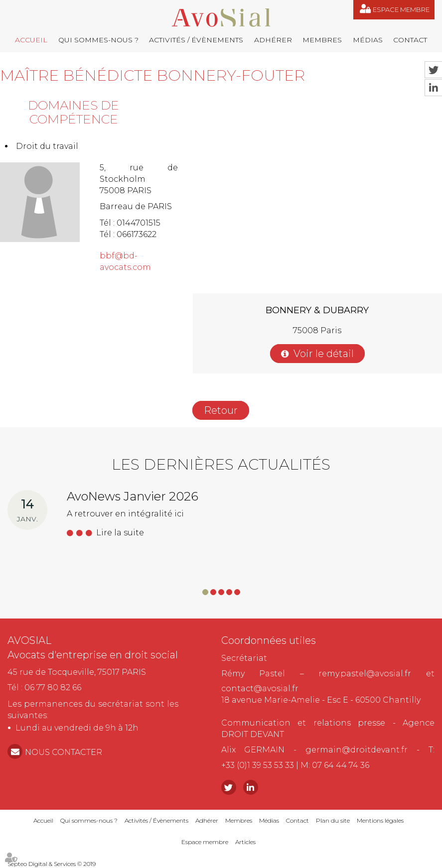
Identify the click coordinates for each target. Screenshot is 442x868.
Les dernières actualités (221, 464)
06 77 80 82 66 (53, 687)
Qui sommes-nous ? (98, 40)
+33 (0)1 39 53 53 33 (258, 765)
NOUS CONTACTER (64, 752)
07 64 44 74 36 (341, 765)
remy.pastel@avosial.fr (365, 674)
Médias (368, 40)
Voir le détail (324, 354)
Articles (245, 842)
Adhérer (273, 40)
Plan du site (333, 820)
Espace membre (401, 9)
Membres (322, 40)
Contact (410, 40)
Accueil (31, 40)
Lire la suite (120, 533)
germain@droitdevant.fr (357, 750)
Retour (221, 410)
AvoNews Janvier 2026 (133, 496)
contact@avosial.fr (260, 688)
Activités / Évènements (196, 40)
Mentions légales (380, 820)
